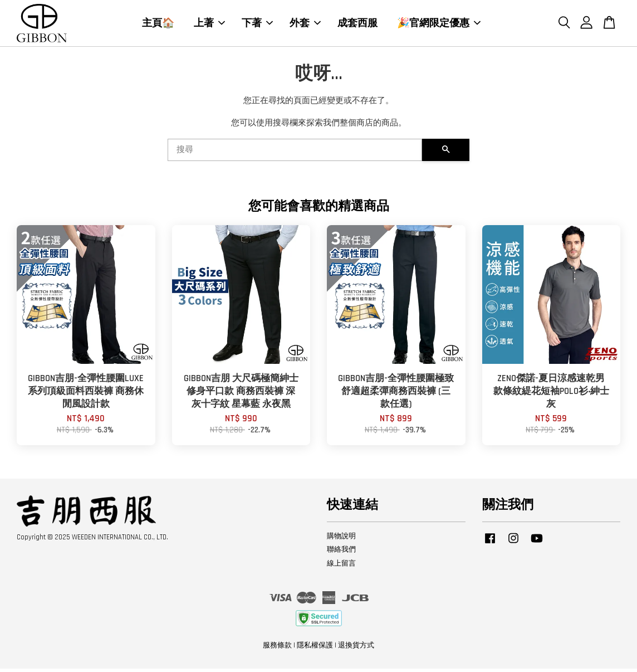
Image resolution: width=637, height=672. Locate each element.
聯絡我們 (341, 553)
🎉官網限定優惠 (439, 25)
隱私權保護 (315, 649)
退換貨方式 (356, 649)
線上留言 (341, 567)
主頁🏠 (158, 25)
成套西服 (357, 25)
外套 (305, 25)
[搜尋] (295, 153)
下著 (257, 25)
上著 (209, 25)
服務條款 (277, 649)
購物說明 (341, 539)
